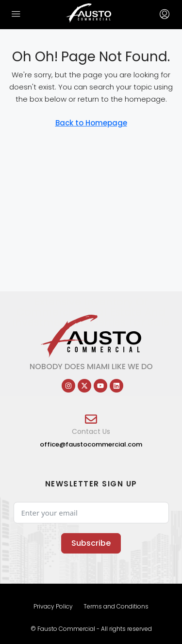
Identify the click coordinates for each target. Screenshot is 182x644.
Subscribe (91, 543)
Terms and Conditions (116, 606)
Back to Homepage (91, 123)
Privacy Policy (53, 606)
